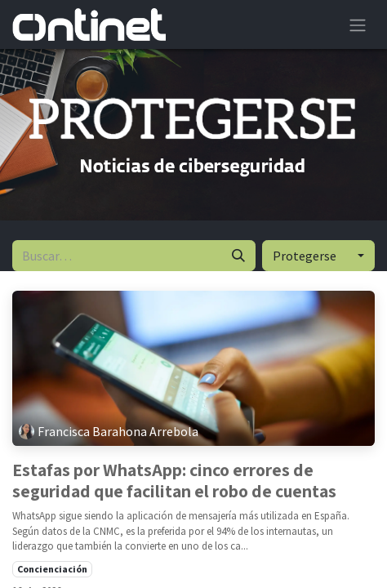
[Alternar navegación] (358, 24)
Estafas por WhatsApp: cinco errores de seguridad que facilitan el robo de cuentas (174, 480)
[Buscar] (238, 256)
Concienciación (52, 569)
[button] (318, 256)
